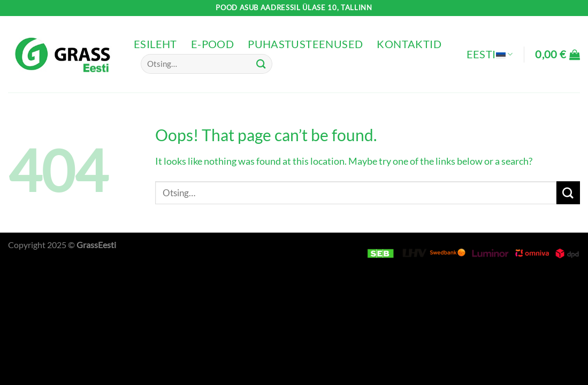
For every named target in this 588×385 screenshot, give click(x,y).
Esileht (155, 44)
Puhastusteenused (305, 44)
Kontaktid (409, 44)
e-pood (212, 44)
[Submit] (262, 64)
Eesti (490, 54)
